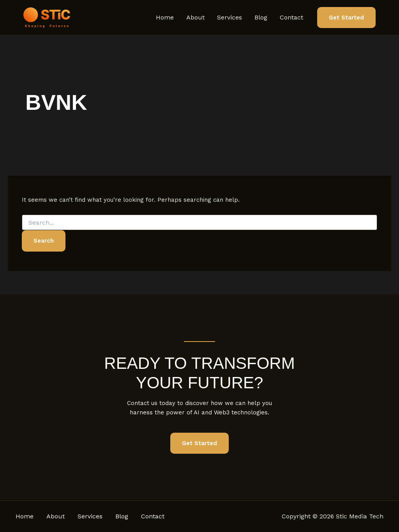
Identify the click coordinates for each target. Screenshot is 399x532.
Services (230, 17)
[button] (346, 18)
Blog (261, 17)
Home (165, 17)
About (195, 17)
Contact (291, 17)
